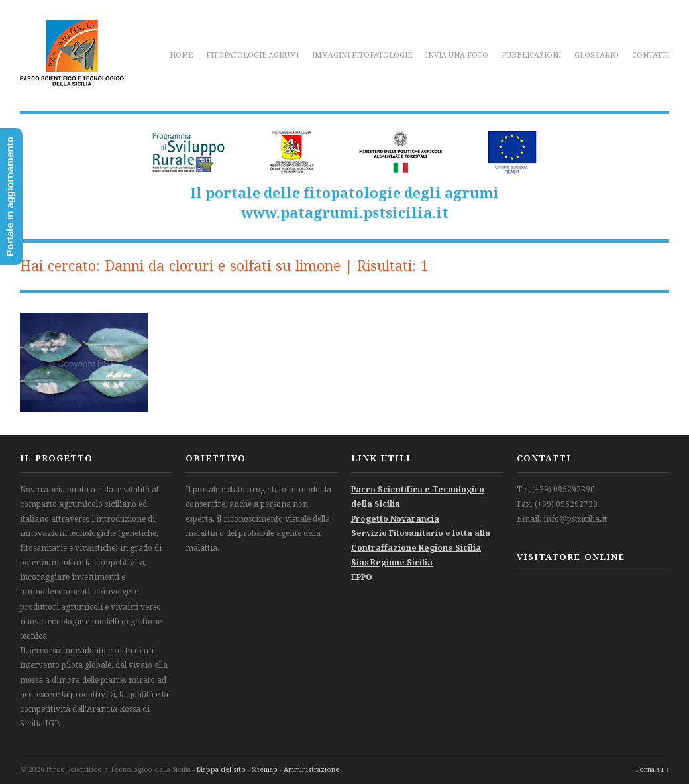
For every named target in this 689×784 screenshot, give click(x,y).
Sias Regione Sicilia (392, 563)
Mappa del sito (221, 770)
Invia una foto (457, 55)
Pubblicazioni (531, 55)
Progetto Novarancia (395, 519)
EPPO (362, 577)
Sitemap (265, 770)
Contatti (651, 55)
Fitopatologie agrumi (252, 55)
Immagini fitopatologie (362, 55)
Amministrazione (311, 770)
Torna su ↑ (652, 770)
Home (181, 55)
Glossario (597, 55)
